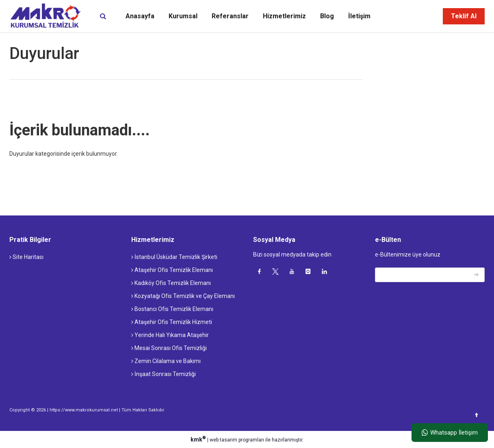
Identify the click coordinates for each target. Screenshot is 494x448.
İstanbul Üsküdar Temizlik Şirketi (174, 257)
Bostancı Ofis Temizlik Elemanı (172, 309)
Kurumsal (183, 16)
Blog (327, 16)
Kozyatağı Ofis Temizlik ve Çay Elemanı (183, 296)
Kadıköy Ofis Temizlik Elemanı (171, 283)
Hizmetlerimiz (284, 16)
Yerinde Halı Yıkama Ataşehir (170, 335)
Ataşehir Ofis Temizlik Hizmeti (172, 322)
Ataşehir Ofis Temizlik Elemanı (172, 270)
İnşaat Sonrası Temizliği (164, 374)
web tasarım (223, 440)
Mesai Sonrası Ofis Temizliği (169, 348)
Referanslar (230, 16)
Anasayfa (140, 16)
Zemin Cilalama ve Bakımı (166, 361)
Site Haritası (26, 257)
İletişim (359, 16)
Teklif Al (464, 16)
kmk (199, 439)
